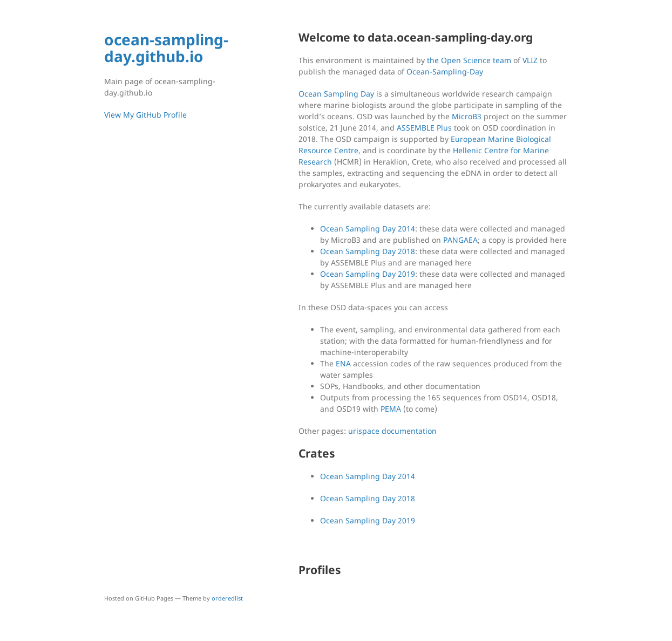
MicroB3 (467, 116)
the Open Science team (469, 60)
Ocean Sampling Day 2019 (368, 274)
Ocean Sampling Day (336, 94)
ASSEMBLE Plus (424, 128)
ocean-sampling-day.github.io (166, 48)
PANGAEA (460, 240)
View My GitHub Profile (145, 115)
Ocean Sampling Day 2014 (368, 229)
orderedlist (227, 598)
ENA (343, 363)
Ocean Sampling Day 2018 (368, 251)
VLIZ (530, 60)
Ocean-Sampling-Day (445, 71)
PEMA (391, 409)
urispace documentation (392, 431)
